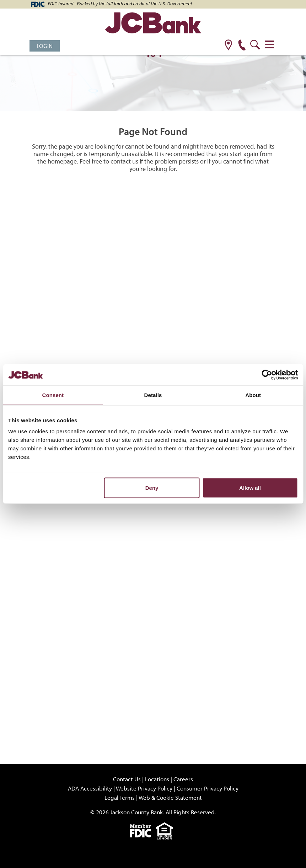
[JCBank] (153, 24)
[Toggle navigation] (269, 44)
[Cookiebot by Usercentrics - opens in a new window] (267, 375)
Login (45, 46)
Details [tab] (153, 395)
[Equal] (166, 830)
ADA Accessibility (90, 788)
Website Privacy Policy (144, 788)
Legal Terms (120, 797)
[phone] (242, 46)
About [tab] (253, 395)
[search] (255, 46)
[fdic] (143, 830)
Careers (183, 779)
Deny (152, 488)
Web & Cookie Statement (170, 797)
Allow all (250, 488)
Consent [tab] (53, 395)
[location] (228, 46)
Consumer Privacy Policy (208, 788)
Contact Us (127, 779)
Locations (157, 779)
